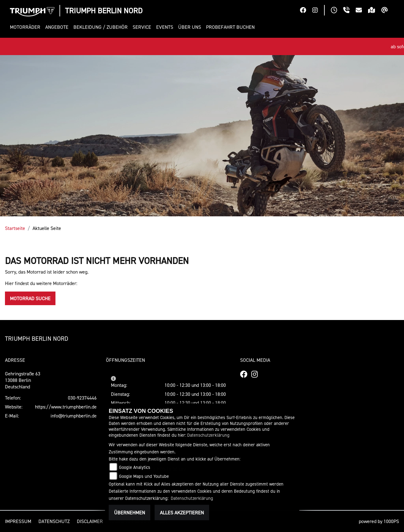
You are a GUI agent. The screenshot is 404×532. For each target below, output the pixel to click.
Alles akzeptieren (182, 513)
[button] (26, 27)
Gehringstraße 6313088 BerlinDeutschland (23, 380)
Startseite (15, 228)
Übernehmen (130, 513)
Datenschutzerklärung (208, 435)
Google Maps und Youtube (144, 476)
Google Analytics (135, 467)
